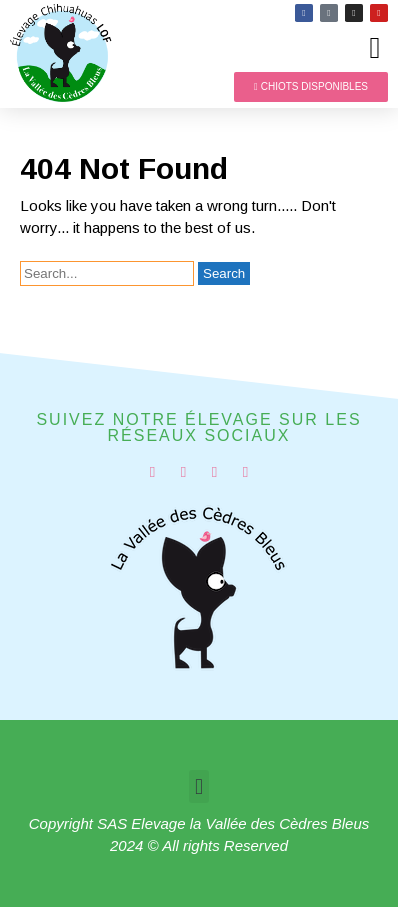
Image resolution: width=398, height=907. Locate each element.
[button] (375, 47)
